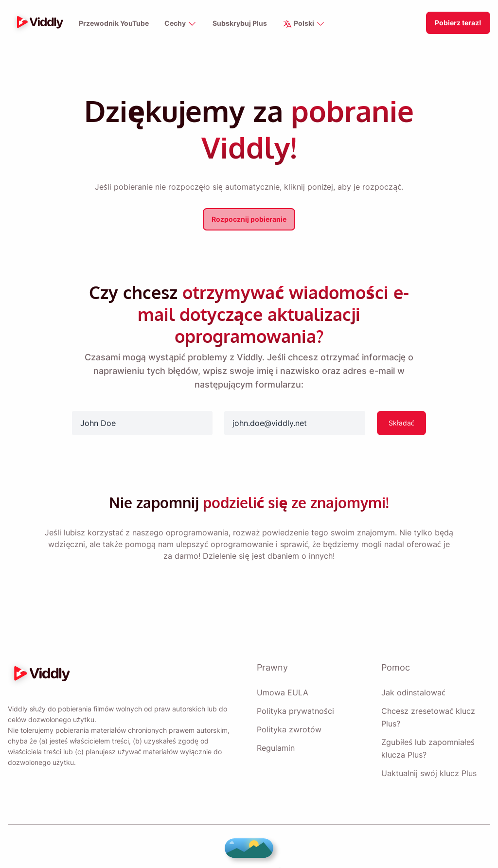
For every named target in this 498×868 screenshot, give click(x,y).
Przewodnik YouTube (114, 24)
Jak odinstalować (412, 671)
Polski (303, 24)
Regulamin (276, 726)
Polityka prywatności (294, 689)
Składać (401, 401)
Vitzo (309, 849)
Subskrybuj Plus (239, 24)
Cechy (181, 24)
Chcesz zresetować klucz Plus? (426, 695)
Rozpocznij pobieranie (249, 219)
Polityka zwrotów (288, 708)
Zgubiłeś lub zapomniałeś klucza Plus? (428, 726)
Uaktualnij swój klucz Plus (428, 751)
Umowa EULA (281, 671)
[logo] (37, 23)
